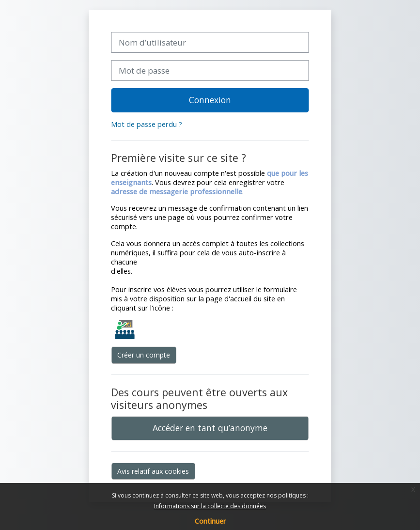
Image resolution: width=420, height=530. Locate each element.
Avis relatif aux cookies (153, 471)
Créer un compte (144, 355)
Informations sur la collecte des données (210, 506)
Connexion (210, 100)
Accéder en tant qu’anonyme (210, 428)
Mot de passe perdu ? (147, 124)
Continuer (210, 521)
